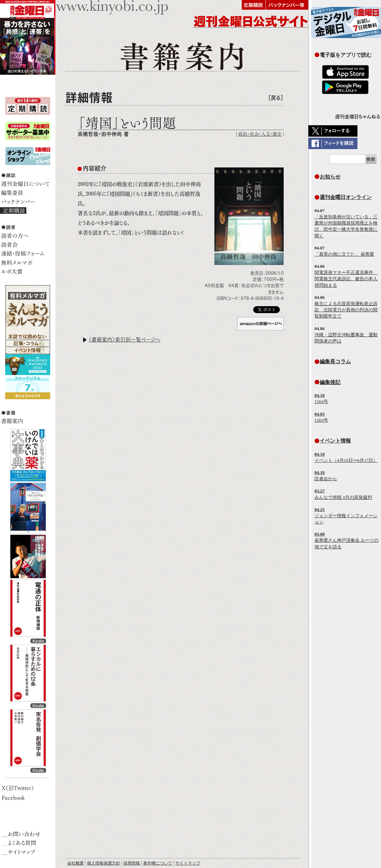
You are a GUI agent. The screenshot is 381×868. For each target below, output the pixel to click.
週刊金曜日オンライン (346, 197)
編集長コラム (335, 361)
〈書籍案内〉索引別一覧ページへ (125, 340)
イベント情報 (335, 441)
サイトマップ (188, 863)
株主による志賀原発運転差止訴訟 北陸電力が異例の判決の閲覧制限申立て (346, 310)
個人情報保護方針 (104, 863)
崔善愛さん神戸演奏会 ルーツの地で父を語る (347, 540)
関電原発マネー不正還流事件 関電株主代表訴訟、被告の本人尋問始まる (346, 279)
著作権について (158, 863)
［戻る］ (276, 98)
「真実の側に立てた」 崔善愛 (344, 254)
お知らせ (330, 177)
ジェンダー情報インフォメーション (346, 516)
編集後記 (330, 382)
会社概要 (76, 863)
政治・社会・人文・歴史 (260, 134)
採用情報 (132, 863)
